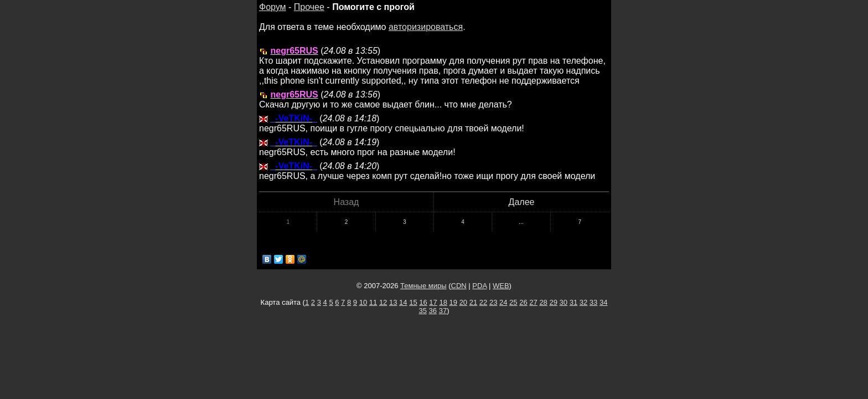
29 (553, 302)
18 (443, 302)
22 (483, 302)
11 (373, 302)
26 (523, 302)
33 (593, 302)
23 (493, 302)
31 (573, 302)
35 (423, 311)
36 (433, 311)
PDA (479, 286)
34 (603, 302)
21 (473, 302)
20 (463, 302)
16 (423, 302)
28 (543, 302)
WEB (501, 286)
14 (403, 302)
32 (583, 302)
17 (433, 302)
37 (443, 311)
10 (363, 302)
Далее (522, 202)
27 (533, 302)
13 (393, 302)
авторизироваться (426, 27)
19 (453, 302)
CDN (459, 286)
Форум (273, 7)
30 (564, 302)
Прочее (309, 7)
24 (503, 302)
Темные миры (423, 286)
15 (413, 302)
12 (383, 302)
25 (513, 302)
